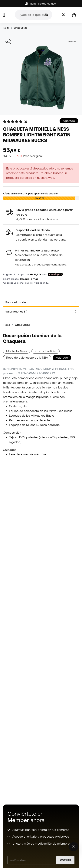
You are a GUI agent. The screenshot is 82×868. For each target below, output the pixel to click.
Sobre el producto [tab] (18, 302)
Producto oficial (45, 351)
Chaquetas (21, 28)
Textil (6, 28)
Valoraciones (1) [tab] (16, 311)
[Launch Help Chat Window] (74, 847)
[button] (41, 235)
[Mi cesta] (74, 15)
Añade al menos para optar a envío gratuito (30, 193)
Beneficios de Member (41, 4)
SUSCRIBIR (65, 860)
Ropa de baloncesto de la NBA (27, 357)
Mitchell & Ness (16, 351)
